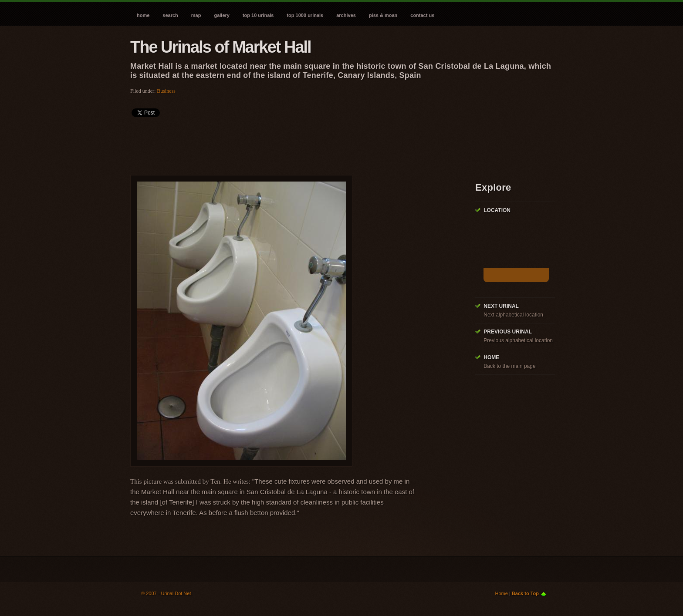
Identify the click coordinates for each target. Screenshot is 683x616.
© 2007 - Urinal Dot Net (166, 593)
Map (196, 15)
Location (497, 210)
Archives (346, 15)
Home (143, 15)
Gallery (221, 15)
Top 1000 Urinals (305, 15)
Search (170, 15)
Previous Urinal (508, 332)
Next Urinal (501, 306)
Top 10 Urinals (258, 15)
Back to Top (525, 593)
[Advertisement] (289, 143)
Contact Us (422, 15)
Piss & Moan (383, 15)
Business (166, 91)
